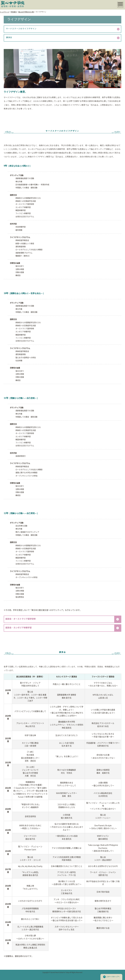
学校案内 (14, 12)
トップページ (5, 12)
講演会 (63, 38)
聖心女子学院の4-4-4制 (26, 12)
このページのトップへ (111, 977)
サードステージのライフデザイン (63, 29)
